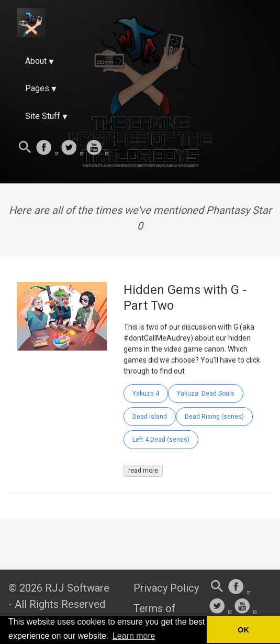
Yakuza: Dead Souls (206, 394)
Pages (37, 88)
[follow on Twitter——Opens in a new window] (72, 148)
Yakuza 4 (146, 394)
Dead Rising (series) (214, 417)
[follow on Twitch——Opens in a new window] (122, 148)
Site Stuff (43, 116)
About (36, 61)
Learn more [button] (134, 636)
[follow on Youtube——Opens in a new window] (97, 148)
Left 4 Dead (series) (161, 440)
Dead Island (150, 417)
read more (143, 471)
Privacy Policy (166, 588)
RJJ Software (77, 588)
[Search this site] (25, 148)
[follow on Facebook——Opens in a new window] (47, 148)
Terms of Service (154, 614)
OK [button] (243, 630)
